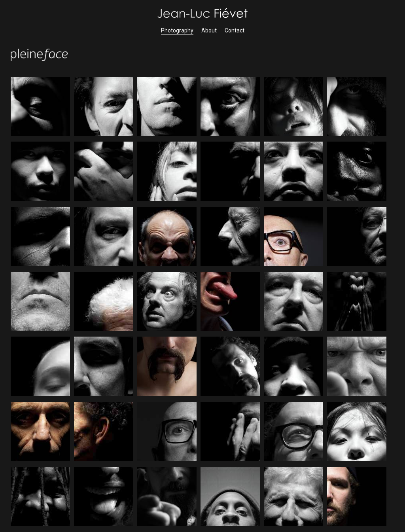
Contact (235, 30)
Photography (177, 30)
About (209, 30)
